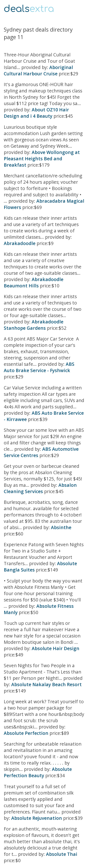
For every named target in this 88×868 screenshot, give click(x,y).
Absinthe (61, 527)
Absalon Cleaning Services (40, 488)
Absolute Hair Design (55, 648)
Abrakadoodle (20, 243)
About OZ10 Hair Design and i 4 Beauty (36, 113)
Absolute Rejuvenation (37, 818)
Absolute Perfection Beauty (38, 772)
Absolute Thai (62, 854)
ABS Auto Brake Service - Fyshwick (39, 367)
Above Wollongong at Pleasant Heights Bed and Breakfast (42, 159)
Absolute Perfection (26, 733)
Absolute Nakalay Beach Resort (46, 684)
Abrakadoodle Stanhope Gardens (34, 325)
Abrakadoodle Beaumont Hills (34, 282)
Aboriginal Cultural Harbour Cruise (38, 70)
